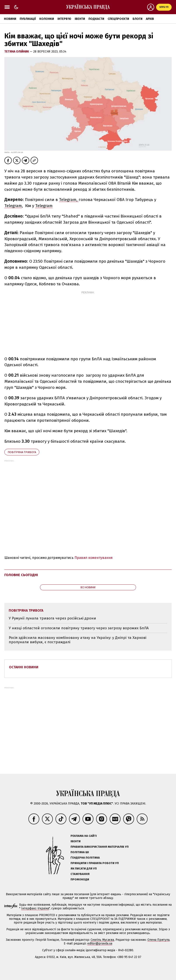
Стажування (80, 874)
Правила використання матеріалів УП (100, 847)
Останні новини (24, 667)
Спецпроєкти (118, 19)
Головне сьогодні (21, 575)
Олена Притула (158, 940)
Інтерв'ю (64, 19)
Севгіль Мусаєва (102, 940)
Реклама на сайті (84, 836)
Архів (150, 19)
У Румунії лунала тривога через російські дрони (52, 618)
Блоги (137, 19)
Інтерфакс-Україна (35, 908)
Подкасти (96, 19)
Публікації (28, 19)
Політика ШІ (80, 852)
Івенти (80, 19)
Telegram (13, 206)
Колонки (47, 19)
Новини (10, 19)
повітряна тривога (22, 452)
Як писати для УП (84, 869)
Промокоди (80, 879)
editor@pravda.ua (100, 943)
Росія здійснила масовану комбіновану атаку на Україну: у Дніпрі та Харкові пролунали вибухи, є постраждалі (78, 640)
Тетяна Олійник (17, 52)
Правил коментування (94, 558)
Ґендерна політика (85, 858)
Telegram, (69, 200)
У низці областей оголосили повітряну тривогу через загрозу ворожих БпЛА (79, 628)
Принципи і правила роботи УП (95, 863)
